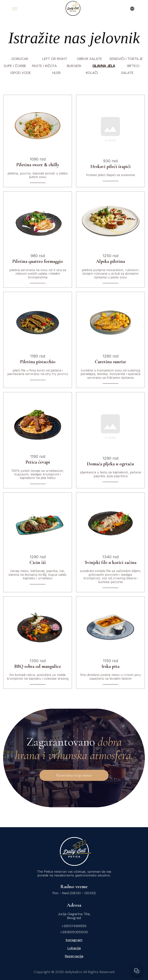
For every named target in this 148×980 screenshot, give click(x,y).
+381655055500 (74, 932)
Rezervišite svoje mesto (74, 775)
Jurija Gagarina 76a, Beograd (74, 916)
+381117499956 (74, 926)
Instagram (74, 940)
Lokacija (74, 948)
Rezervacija (74, 956)
